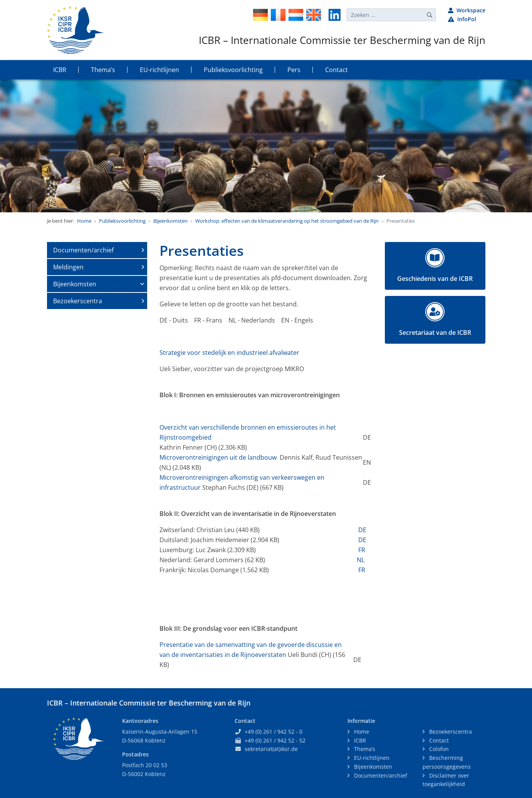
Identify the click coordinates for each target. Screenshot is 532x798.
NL (361, 560)
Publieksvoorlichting (122, 221)
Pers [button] (294, 70)
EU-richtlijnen (371, 758)
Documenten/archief (83, 250)
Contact (438, 740)
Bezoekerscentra (78, 301)
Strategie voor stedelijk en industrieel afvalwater (229, 353)
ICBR (359, 740)
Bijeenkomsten (170, 221)
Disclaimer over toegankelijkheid (446, 780)
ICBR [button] (60, 70)
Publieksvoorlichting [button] (233, 70)
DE (362, 530)
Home (84, 221)
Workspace (467, 10)
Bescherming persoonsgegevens (447, 762)
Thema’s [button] (103, 70)
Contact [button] (336, 70)
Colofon (438, 749)
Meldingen (68, 267)
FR (361, 550)
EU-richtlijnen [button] (159, 70)
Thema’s (364, 749)
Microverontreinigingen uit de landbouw (218, 457)
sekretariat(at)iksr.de (271, 749)
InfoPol (462, 19)
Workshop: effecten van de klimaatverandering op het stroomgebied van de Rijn (287, 221)
